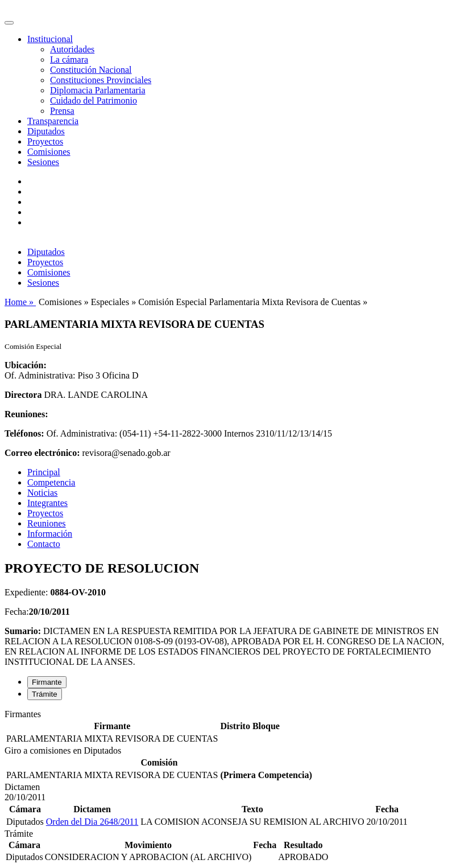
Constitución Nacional (91, 70)
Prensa (62, 111)
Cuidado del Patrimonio (94, 100)
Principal (44, 472)
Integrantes (47, 503)
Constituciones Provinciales (101, 80)
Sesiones (43, 162)
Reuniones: (26, 414)
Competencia (51, 482)
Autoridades (72, 49)
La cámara (69, 59)
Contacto (44, 544)
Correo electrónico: (42, 453)
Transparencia (53, 121)
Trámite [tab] (45, 694)
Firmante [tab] (47, 682)
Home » (20, 302)
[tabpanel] (228, 727)
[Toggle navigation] (9, 23)
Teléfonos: (24, 433)
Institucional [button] (50, 39)
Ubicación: (26, 365)
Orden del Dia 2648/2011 (92, 822)
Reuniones (47, 523)
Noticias (42, 493)
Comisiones (49, 152)
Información (50, 534)
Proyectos (45, 141)
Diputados (46, 131)
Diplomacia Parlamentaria (98, 90)
